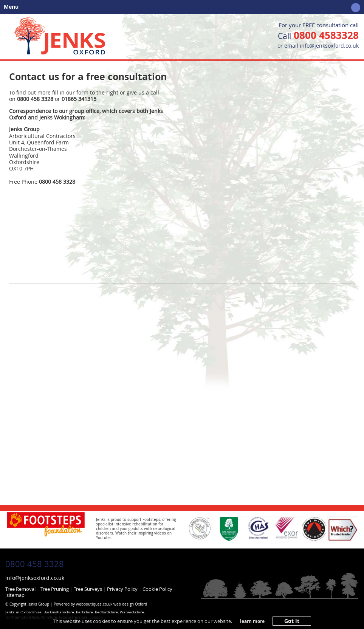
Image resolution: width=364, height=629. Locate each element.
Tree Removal (20, 589)
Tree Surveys (88, 589)
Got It (292, 621)
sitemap (15, 595)
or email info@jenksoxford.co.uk (318, 46)
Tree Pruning (55, 589)
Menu (180, 8)
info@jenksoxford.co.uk (35, 578)
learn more (252, 621)
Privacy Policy (122, 589)
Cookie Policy (157, 589)
